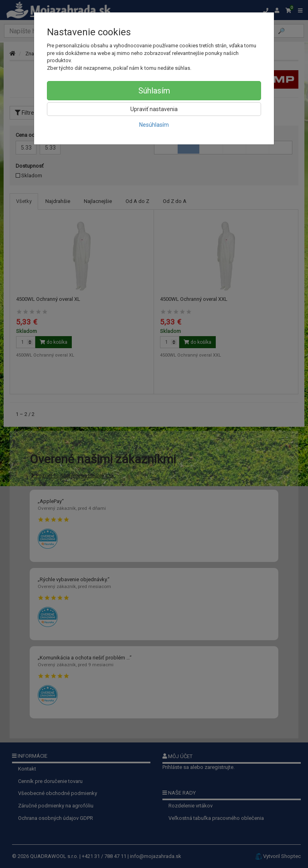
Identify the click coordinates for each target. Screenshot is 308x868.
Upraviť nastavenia (154, 109)
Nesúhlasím (154, 125)
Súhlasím (154, 91)
